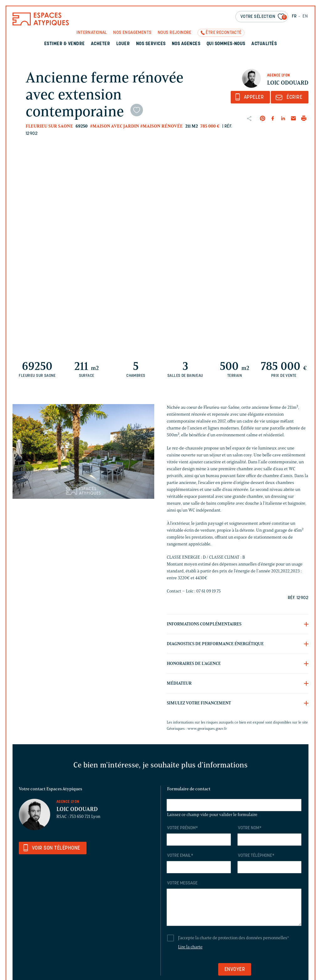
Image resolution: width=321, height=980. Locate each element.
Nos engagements (132, 33)
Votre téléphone (256, 856)
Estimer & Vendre (65, 44)
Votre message (182, 883)
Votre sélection (264, 17)
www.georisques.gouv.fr (207, 728)
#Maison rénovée (161, 126)
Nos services (151, 44)
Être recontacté (224, 33)
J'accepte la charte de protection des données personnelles (234, 938)
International (92, 33)
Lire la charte (190, 947)
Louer (123, 44)
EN (305, 16)
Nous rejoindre (175, 33)
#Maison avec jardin (115, 126)
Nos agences (186, 44)
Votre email (180, 856)
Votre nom (250, 828)
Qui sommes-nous (226, 44)
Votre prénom (182, 828)
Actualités (264, 44)
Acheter (100, 44)
